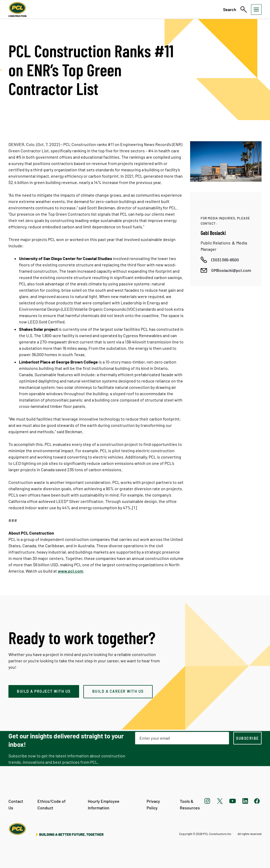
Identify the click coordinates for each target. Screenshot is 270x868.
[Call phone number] (220, 260)
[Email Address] (182, 738)
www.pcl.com (70, 571)
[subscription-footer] (247, 738)
